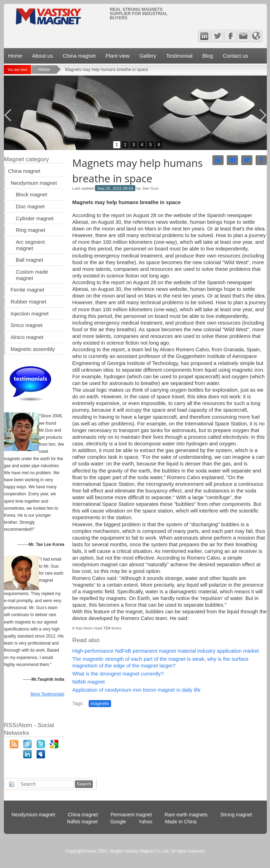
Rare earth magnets (186, 815)
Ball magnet (30, 260)
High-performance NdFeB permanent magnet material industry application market (165, 651)
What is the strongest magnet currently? (118, 674)
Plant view (117, 56)
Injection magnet (30, 314)
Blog (208, 56)
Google (118, 822)
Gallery (148, 56)
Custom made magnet (32, 275)
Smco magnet (27, 325)
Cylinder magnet (35, 218)
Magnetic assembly (33, 349)
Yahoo (145, 822)
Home (15, 56)
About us (42, 56)
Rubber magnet (28, 302)
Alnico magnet (27, 337)
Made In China (181, 822)
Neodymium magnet (34, 183)
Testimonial (179, 56)
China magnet (79, 56)
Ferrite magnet (27, 290)
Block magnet (31, 195)
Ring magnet (30, 230)
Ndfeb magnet (88, 682)
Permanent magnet (131, 815)
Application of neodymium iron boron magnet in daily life (136, 690)
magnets (100, 703)
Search (84, 784)
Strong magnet (236, 815)
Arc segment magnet (30, 245)
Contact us (236, 56)
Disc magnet (30, 207)
